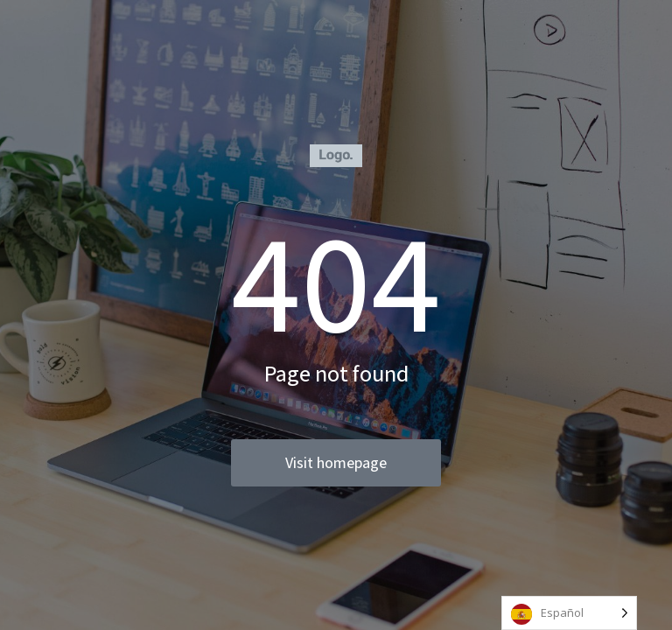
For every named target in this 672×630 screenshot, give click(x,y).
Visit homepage (336, 462)
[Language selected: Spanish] (569, 613)
